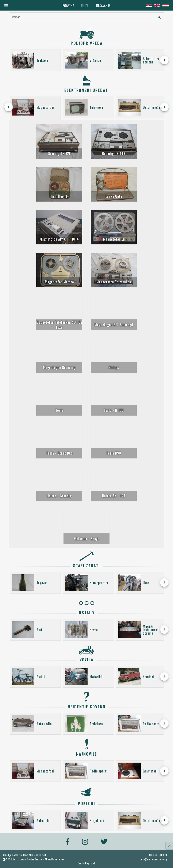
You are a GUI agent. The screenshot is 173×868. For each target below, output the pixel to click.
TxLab (92, 863)
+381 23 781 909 (158, 855)
